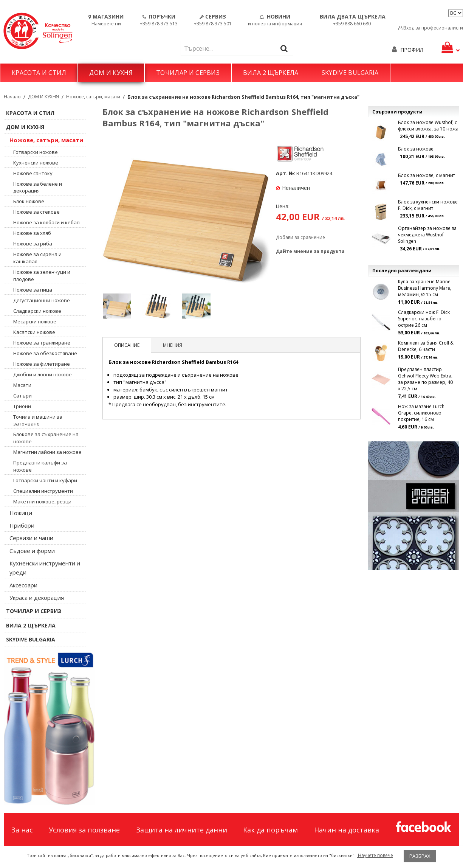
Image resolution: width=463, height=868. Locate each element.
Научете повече (375, 855)
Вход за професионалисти (431, 28)
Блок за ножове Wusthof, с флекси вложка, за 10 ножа (428, 126)
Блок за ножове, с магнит (427, 175)
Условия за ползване (84, 830)
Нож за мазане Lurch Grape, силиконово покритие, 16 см (421, 413)
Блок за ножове (416, 149)
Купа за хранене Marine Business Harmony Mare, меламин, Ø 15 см (425, 288)
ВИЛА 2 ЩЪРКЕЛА (271, 73)
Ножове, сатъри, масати (93, 97)
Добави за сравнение (300, 237)
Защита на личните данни (182, 830)
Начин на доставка (347, 830)
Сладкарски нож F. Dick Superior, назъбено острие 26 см (424, 319)
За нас (22, 830)
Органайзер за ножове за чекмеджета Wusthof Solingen (427, 235)
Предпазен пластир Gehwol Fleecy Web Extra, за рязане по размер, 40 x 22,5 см (425, 379)
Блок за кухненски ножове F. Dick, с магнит (428, 205)
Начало (12, 97)
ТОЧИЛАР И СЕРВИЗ (188, 73)
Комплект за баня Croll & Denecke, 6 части (426, 346)
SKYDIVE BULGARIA (350, 73)
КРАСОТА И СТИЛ (39, 73)
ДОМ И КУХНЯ (111, 73)
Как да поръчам (270, 830)
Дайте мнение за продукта (310, 251)
